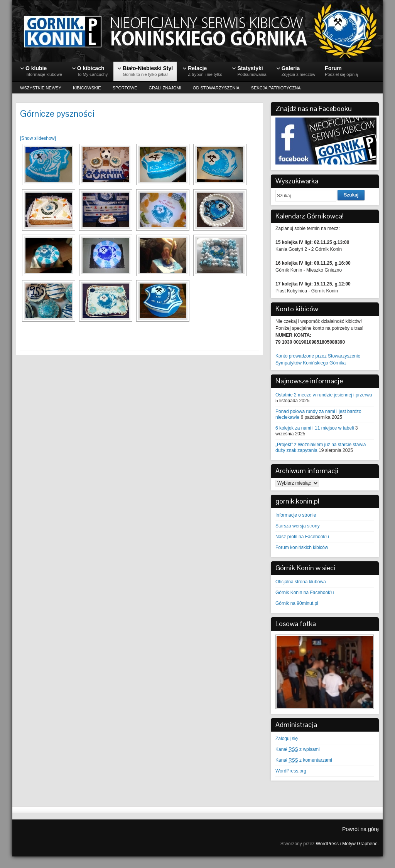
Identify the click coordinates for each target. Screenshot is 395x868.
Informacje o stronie (296, 515)
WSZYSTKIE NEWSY (41, 88)
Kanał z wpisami (298, 749)
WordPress (327, 844)
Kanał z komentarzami (304, 760)
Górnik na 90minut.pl (297, 603)
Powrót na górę (360, 829)
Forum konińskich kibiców (302, 547)
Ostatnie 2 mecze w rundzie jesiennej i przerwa (324, 395)
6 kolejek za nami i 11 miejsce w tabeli (315, 428)
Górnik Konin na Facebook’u (305, 593)
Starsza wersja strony (298, 526)
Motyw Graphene (360, 844)
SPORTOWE (125, 88)
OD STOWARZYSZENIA (216, 88)
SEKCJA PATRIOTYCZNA (276, 88)
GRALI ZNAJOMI (165, 88)
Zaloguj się (287, 739)
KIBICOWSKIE (87, 88)
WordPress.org (291, 771)
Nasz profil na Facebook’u (302, 537)
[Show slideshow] (38, 138)
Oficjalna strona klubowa (301, 582)
